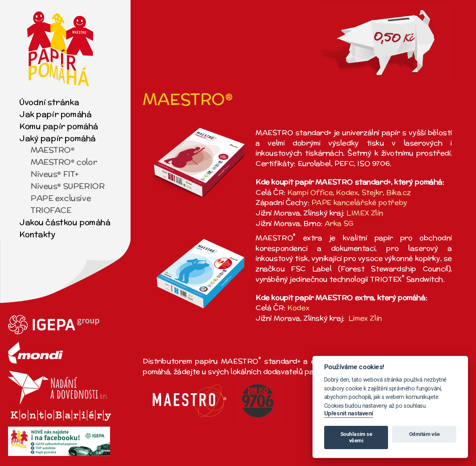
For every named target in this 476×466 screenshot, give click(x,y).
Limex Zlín (365, 318)
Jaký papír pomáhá (57, 138)
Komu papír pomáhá (59, 126)
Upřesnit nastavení (349, 414)
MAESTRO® (53, 150)
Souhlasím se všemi (356, 437)
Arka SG (339, 223)
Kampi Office (310, 192)
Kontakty (37, 234)
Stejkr (372, 192)
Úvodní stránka (49, 102)
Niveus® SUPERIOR (67, 186)
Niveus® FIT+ (55, 174)
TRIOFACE (51, 210)
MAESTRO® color (64, 162)
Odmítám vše (424, 434)
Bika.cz (398, 192)
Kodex (347, 192)
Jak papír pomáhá (55, 114)
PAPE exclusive (61, 198)
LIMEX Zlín (365, 213)
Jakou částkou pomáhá (65, 222)
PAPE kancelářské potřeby (359, 202)
